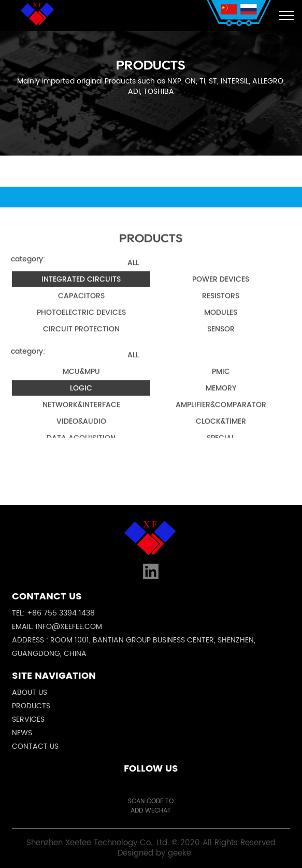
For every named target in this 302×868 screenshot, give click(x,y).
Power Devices (221, 287)
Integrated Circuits (81, 287)
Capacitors (81, 304)
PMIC (221, 379)
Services (28, 719)
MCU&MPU (81, 379)
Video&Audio (81, 429)
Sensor (221, 337)
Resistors (221, 304)
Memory (221, 396)
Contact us (35, 746)
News (22, 733)
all (133, 270)
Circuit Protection (81, 337)
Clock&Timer (221, 429)
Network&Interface (81, 412)
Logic (81, 396)
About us (30, 692)
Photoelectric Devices (81, 320)
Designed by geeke (154, 853)
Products (31, 706)
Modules (221, 320)
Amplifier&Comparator (221, 412)
